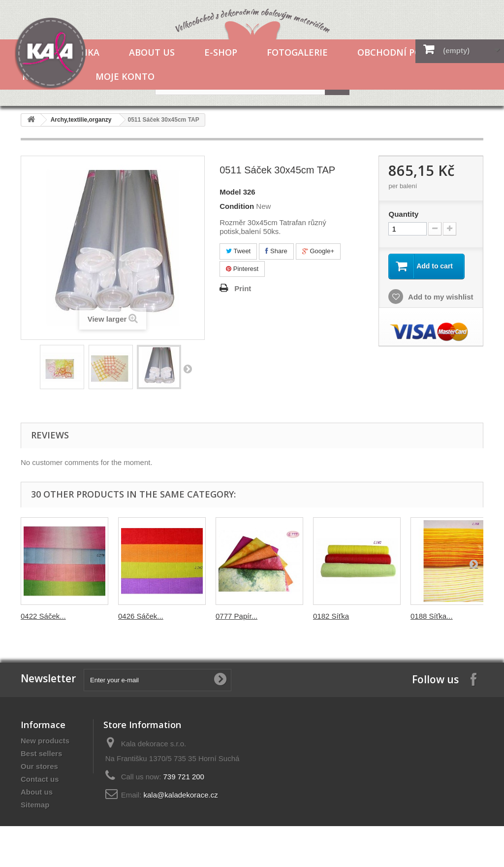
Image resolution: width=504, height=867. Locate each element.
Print (243, 288)
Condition (237, 206)
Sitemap (35, 805)
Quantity (403, 214)
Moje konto (125, 76)
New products (45, 741)
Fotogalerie (297, 52)
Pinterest (242, 269)
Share (276, 251)
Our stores (39, 766)
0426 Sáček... (141, 616)
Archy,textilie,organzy (81, 120)
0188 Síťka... (432, 616)
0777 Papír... (236, 616)
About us (152, 52)
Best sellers (41, 753)
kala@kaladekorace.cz (181, 795)
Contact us (40, 779)
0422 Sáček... (43, 616)
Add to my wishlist (440, 297)
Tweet (238, 251)
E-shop (221, 52)
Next (188, 368)
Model (230, 192)
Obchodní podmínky (407, 52)
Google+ (318, 251)
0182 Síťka (331, 616)
